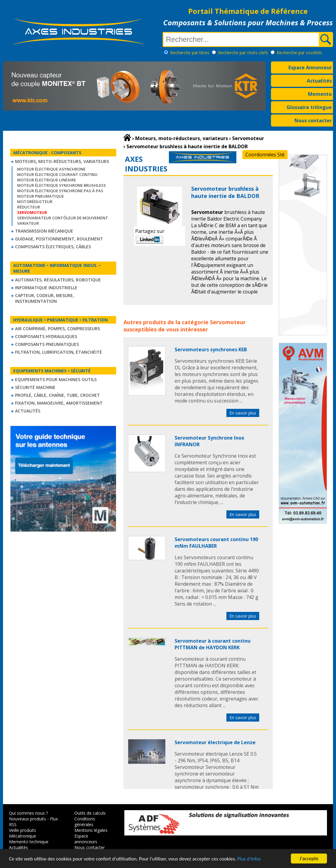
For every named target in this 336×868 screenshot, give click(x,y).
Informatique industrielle (46, 288)
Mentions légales (91, 830)
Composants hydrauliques (46, 336)
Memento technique (29, 842)
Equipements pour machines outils (56, 379)
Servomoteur (228, 322)
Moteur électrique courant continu (57, 174)
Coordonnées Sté (265, 155)
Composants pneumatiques (47, 344)
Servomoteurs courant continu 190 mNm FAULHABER (216, 543)
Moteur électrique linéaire (47, 180)
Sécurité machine (35, 387)
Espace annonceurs (86, 839)
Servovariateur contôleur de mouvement (63, 218)
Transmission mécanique (44, 231)
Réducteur (29, 207)
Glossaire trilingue (309, 107)
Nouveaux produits (28, 819)
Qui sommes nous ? (28, 813)
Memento (320, 94)
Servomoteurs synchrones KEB (211, 349)
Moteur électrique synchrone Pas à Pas (60, 191)
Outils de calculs (90, 813)
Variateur (28, 223)
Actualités (319, 81)
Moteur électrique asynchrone (51, 169)
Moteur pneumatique (40, 196)
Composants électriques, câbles (53, 247)
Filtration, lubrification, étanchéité (59, 352)
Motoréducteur (35, 202)
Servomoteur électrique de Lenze (215, 742)
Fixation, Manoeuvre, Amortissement (59, 403)
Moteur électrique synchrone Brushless (62, 185)
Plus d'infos (249, 859)
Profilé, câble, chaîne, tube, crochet (58, 395)
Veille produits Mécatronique (23, 833)
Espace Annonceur (310, 67)
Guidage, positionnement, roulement (59, 239)
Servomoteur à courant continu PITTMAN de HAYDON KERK (213, 644)
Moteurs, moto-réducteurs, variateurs (62, 161)
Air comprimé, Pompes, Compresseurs (58, 329)
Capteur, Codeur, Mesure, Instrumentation (45, 298)
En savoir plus (243, 413)
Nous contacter (313, 121)
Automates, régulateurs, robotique (58, 280)
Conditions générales (85, 822)
